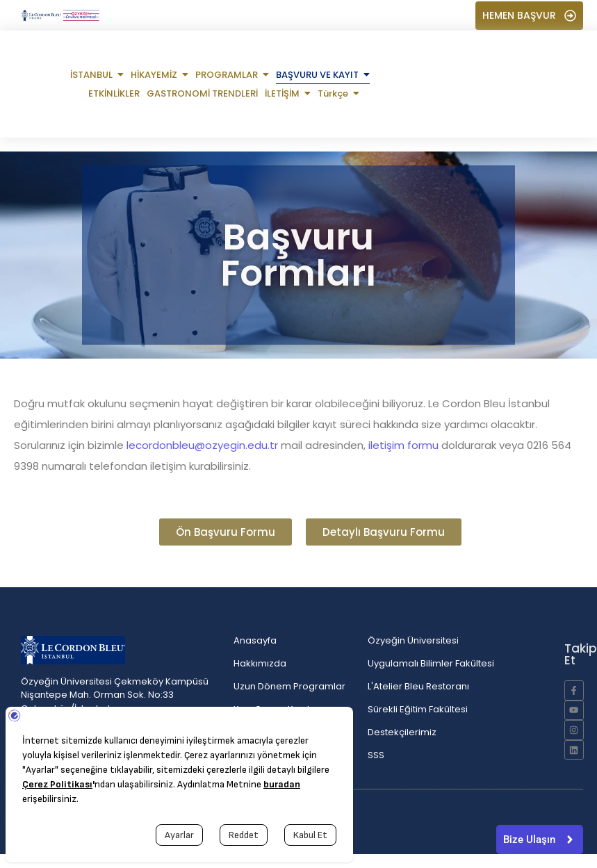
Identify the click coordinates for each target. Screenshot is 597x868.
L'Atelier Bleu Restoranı (418, 686)
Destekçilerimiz (402, 732)
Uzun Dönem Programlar (289, 686)
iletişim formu (403, 445)
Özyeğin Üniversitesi (413, 640)
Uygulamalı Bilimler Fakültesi (431, 663)
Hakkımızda (260, 663)
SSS (376, 755)
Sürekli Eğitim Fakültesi (418, 709)
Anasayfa (255, 640)
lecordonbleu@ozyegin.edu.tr (202, 445)
